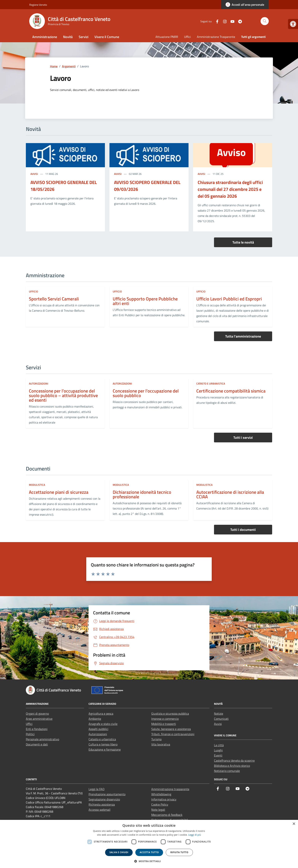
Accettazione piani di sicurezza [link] (59, 492)
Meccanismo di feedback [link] (167, 815)
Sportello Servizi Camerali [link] (54, 299)
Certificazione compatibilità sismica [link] (231, 391)
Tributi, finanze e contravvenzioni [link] (173, 734)
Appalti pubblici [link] (98, 729)
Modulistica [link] (37, 485)
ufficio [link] (33, 291)
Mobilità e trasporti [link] (164, 724)
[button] (149, 861)
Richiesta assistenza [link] (102, 804)
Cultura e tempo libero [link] (103, 744)
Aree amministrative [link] (39, 719)
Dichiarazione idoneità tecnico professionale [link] (142, 494)
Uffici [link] (187, 37)
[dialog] (149, 844)
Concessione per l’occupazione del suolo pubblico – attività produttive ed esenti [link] (63, 395)
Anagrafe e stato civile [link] (103, 724)
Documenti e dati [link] (37, 744)
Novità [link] (68, 37)
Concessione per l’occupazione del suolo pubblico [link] (146, 393)
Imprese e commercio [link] (165, 719)
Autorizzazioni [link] (39, 383)
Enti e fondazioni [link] (37, 729)
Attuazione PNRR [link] (167, 37)
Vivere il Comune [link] (107, 37)
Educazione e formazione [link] (105, 749)
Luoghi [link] (218, 750)
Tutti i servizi (243, 438)
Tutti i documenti (243, 530)
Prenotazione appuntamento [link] (107, 794)
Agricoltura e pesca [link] (101, 714)
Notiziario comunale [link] (227, 771)
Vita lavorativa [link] (161, 744)
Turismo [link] (156, 739)
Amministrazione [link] (45, 37)
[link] (293, 24)
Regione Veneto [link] (38, 5)
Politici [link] (30, 734)
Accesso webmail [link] (99, 810)
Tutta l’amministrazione (243, 336)
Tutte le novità (243, 242)
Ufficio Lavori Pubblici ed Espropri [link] (229, 299)
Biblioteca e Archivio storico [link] (232, 766)
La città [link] (219, 745)
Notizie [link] (219, 714)
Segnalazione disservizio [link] (104, 799)
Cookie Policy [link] (160, 804)
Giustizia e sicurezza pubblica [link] (170, 714)
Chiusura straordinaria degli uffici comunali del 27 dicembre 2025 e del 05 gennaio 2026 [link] (230, 189)
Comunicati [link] (221, 719)
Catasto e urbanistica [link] (211, 383)
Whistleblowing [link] (161, 794)
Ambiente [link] (95, 719)
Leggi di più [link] (195, 835)
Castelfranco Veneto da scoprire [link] (234, 760)
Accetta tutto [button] (149, 852)
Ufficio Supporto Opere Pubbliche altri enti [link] (145, 301)
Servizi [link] (84, 37)
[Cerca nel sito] (265, 21)
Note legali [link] (158, 810)
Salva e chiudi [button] (119, 852)
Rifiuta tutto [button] (179, 852)
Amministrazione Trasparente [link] (216, 37)
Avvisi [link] (34, 174)
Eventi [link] (218, 755)
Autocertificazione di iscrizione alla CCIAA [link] (230, 494)
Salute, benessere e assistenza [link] (171, 729)
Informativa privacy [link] (164, 799)
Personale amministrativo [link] (42, 739)
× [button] (294, 824)
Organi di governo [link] (37, 714)
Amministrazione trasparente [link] (170, 789)
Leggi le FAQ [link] (97, 789)
